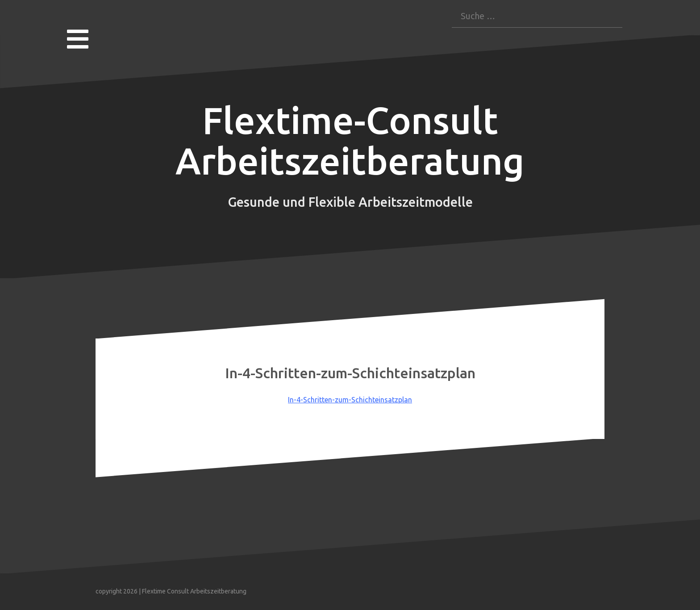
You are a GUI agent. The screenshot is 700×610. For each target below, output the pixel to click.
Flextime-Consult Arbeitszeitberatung (350, 141)
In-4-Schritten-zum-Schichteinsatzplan (350, 400)
